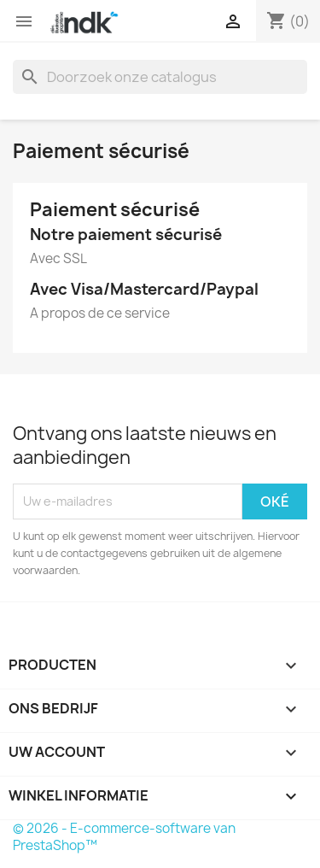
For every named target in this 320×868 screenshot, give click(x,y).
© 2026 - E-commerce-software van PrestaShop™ (124, 837)
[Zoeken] (160, 77)
